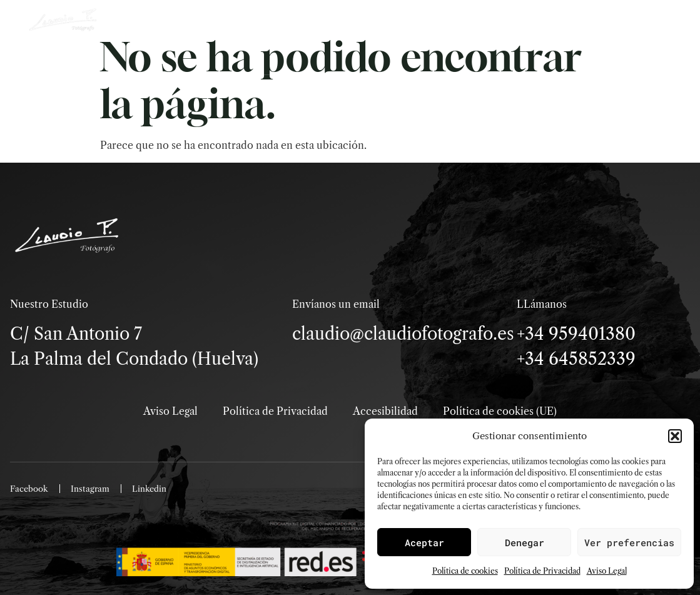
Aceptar (424, 542)
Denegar (525, 542)
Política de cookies (465, 571)
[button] (675, 436)
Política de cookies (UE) (500, 411)
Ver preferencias (629, 542)
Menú (603, 56)
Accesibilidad (385, 411)
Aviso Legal (607, 571)
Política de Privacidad (542, 571)
